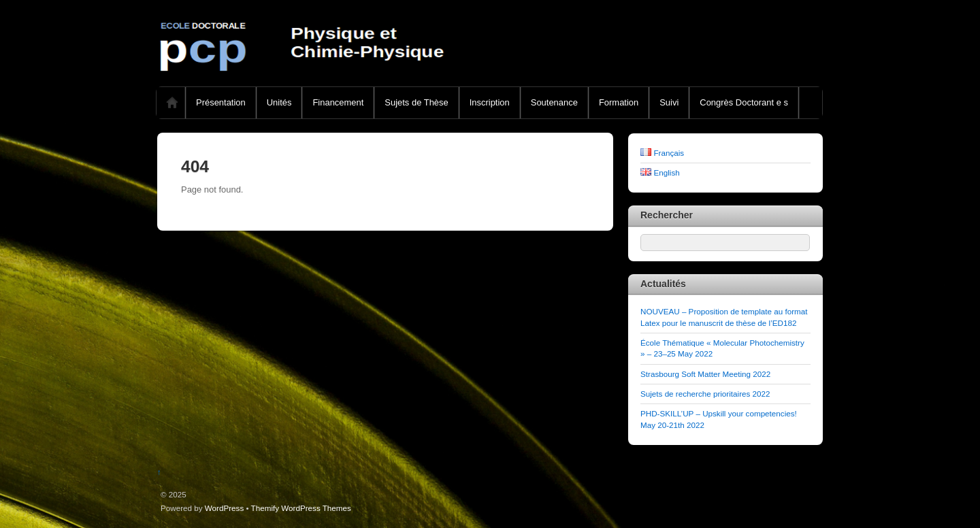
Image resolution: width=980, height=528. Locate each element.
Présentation (221, 102)
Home (172, 103)
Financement (338, 102)
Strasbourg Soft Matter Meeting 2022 (705, 374)
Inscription (490, 102)
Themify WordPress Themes (301, 508)
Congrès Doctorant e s (744, 102)
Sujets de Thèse (416, 102)
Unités (279, 102)
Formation (619, 102)
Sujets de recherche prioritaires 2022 (705, 394)
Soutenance (554, 102)
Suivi (669, 102)
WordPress (224, 508)
